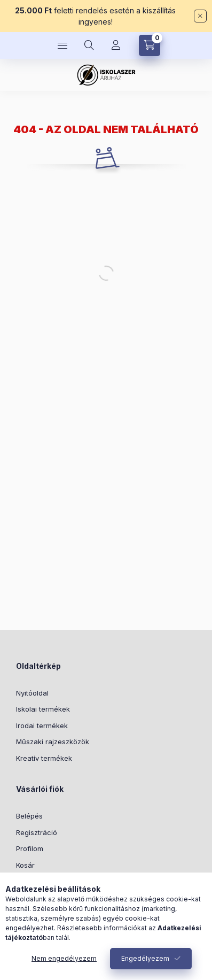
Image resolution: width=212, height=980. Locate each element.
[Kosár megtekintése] (150, 45)
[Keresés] (89, 45)
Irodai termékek (42, 726)
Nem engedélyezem (64, 958)
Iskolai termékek (43, 709)
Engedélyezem (145, 958)
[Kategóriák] (62, 45)
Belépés (29, 816)
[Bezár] (200, 16)
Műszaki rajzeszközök (53, 742)
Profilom (30, 848)
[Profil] (116, 45)
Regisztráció (37, 832)
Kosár (25, 865)
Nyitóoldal (32, 693)
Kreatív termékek (44, 758)
